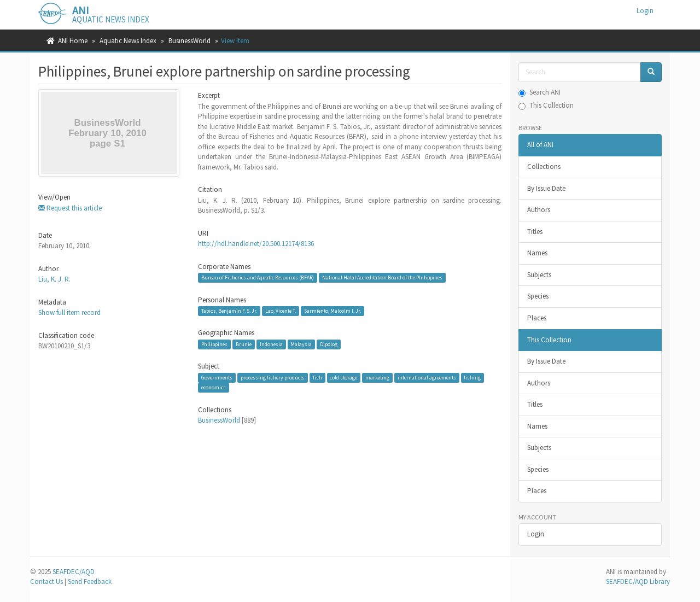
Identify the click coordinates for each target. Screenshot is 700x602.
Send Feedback (90, 581)
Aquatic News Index (128, 41)
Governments (217, 378)
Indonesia (271, 344)
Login (536, 534)
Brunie (244, 344)
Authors (539, 210)
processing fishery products (273, 378)
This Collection (546, 105)
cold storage (343, 378)
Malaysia (301, 344)
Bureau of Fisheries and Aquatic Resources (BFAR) (258, 277)
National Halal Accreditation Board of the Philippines (382, 277)
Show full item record (69, 312)
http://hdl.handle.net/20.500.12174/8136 (256, 244)
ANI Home (73, 41)
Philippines (214, 344)
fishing (472, 378)
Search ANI (539, 92)
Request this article (70, 208)
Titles (535, 232)
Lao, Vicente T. (281, 311)
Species (538, 296)
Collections (544, 166)
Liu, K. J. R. (54, 279)
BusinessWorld (189, 41)
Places (537, 318)
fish (317, 378)
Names (537, 253)
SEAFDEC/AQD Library (638, 581)
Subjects (539, 275)
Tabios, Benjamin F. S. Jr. (229, 311)
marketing (377, 378)
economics (214, 387)
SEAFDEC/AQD (74, 572)
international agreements (427, 378)
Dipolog (329, 344)
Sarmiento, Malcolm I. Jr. (332, 311)
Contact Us (46, 581)
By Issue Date (546, 188)
